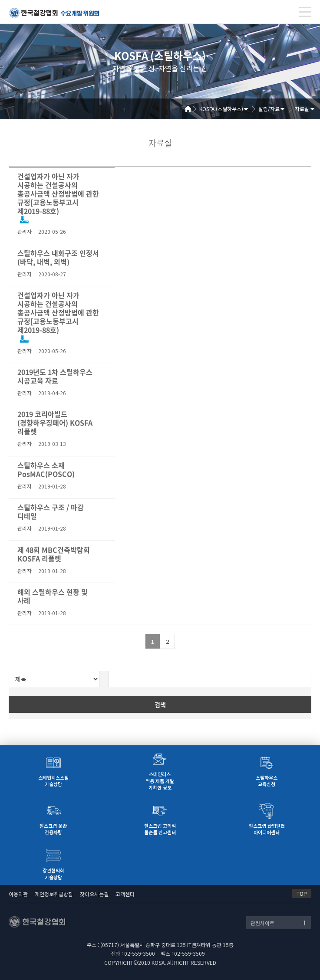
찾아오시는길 (94, 894)
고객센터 (125, 894)
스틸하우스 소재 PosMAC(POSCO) (46, 469)
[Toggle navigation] (305, 12)
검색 (160, 705)
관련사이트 (262, 923)
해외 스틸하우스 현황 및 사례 (53, 596)
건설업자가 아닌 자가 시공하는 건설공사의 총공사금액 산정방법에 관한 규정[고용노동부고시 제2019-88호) (58, 193)
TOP (302, 893)
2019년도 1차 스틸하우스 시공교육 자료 (55, 376)
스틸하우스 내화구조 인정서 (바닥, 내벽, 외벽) (58, 257)
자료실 (302, 109)
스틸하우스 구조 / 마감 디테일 (51, 511)
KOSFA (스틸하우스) (221, 109)
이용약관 (18, 894)
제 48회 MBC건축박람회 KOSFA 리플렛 (54, 554)
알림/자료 (269, 109)
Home (191, 109)
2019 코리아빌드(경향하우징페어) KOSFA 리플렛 (55, 423)
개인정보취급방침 (54, 894)
